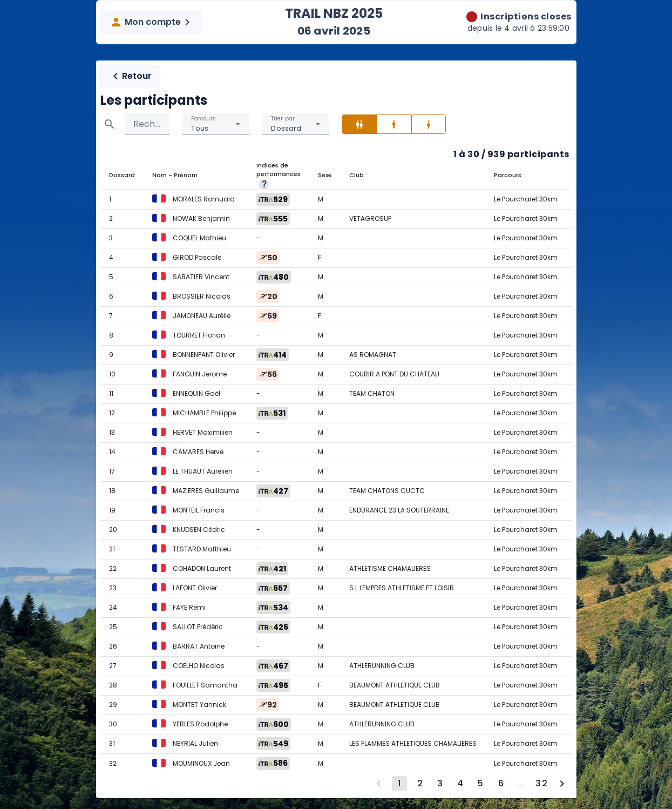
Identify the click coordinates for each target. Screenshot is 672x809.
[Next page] (562, 784)
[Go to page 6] (501, 784)
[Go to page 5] (480, 784)
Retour (130, 76)
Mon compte (152, 22)
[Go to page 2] (420, 784)
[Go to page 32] (541, 784)
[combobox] (216, 124)
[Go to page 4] (460, 784)
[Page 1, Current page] (399, 784)
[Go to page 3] (440, 784)
